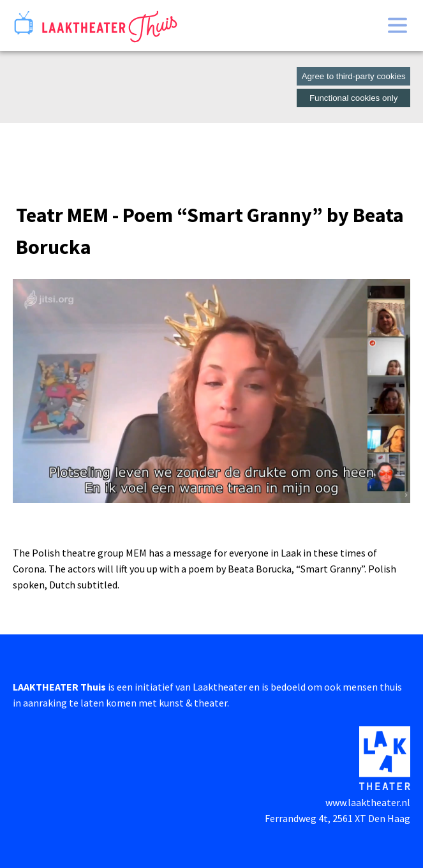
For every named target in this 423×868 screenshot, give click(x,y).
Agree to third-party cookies (354, 76)
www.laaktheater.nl (368, 802)
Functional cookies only (354, 98)
